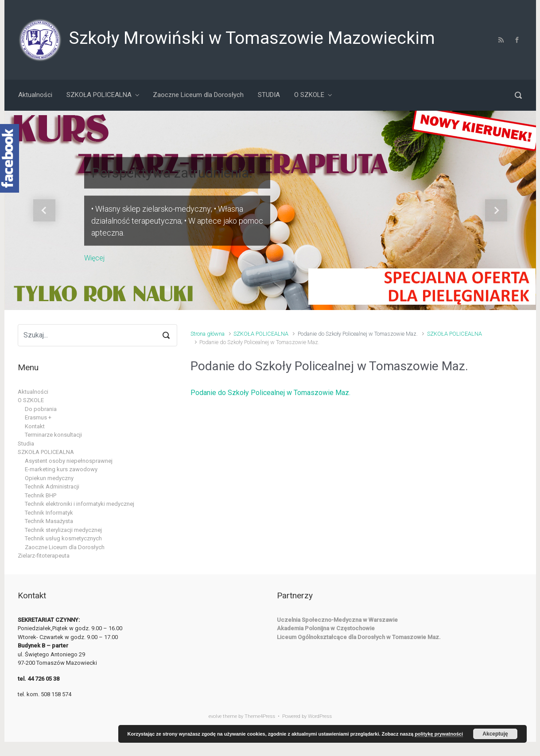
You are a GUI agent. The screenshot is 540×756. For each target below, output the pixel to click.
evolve (215, 716)
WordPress (320, 716)
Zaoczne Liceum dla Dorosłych (65, 547)
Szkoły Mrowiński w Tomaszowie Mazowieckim (252, 38)
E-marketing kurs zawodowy (61, 469)
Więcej (94, 258)
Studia (26, 444)
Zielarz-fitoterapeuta (44, 556)
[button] (44, 210)
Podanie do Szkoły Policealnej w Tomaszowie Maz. (270, 393)
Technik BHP (41, 495)
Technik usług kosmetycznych (63, 538)
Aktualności (33, 392)
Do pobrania (41, 409)
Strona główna (208, 334)
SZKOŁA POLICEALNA (261, 334)
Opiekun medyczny (49, 478)
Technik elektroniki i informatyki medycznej (80, 504)
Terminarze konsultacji (53, 435)
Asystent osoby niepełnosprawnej (69, 461)
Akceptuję (495, 734)
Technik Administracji (52, 487)
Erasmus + (38, 417)
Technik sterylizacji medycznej (63, 530)
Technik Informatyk (49, 513)
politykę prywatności (439, 734)
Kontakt (35, 426)
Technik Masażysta (49, 521)
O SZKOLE (31, 400)
